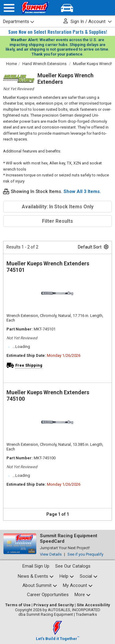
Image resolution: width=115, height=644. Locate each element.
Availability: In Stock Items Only (58, 207)
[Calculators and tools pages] (82, 595)
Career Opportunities (48, 595)
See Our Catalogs (73, 566)
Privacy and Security (54, 605)
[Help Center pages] (67, 576)
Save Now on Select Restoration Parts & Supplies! (58, 32)
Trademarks (86, 614)
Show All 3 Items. (82, 191)
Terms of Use (18, 605)
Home (11, 64)
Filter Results (57, 221)
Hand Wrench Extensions (44, 64)
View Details (51, 554)
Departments (19, 21)
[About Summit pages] (40, 586)
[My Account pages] (78, 586)
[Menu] (9, 8)
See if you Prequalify (85, 554)
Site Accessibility (93, 605)
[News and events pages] (36, 576)
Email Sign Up (36, 566)
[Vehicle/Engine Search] (67, 8)
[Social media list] (89, 576)
